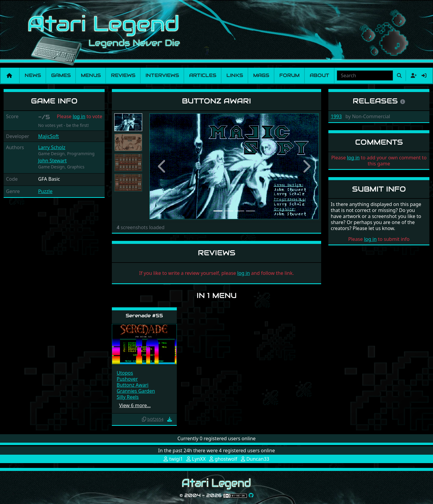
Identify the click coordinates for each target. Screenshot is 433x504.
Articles (203, 75)
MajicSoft (49, 136)
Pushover (127, 379)
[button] (162, 166)
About (319, 75)
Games (61, 75)
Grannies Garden (136, 391)
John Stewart (52, 161)
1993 (336, 116)
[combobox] (365, 75)
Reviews (123, 75)
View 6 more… (135, 405)
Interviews (162, 75)
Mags (261, 75)
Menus (91, 75)
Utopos (125, 373)
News (33, 75)
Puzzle (45, 191)
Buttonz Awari (133, 385)
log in (79, 116)
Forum (289, 75)
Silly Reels (128, 397)
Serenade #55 (144, 316)
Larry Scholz (52, 147)
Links (235, 75)
